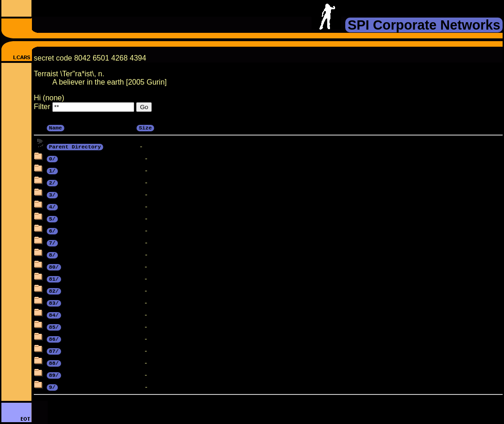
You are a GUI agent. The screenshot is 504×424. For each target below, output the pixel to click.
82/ (54, 290)
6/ (52, 230)
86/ (54, 338)
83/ (54, 302)
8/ (52, 254)
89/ (54, 375)
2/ (52, 182)
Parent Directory (75, 146)
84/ (54, 314)
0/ (52, 158)
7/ (52, 242)
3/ (52, 194)
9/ (52, 387)
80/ (54, 266)
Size (145, 127)
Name (56, 127)
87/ (54, 350)
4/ (52, 206)
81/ (54, 278)
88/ (54, 363)
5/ (52, 218)
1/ (52, 170)
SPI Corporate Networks (424, 25)
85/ (54, 326)
